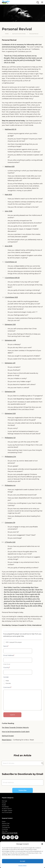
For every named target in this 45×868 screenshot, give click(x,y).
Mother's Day (6, 823)
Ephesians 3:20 (10, 324)
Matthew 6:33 (10, 166)
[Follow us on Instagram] (12, 837)
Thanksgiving (6, 827)
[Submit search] (42, 763)
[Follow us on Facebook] (4, 837)
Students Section (7, 809)
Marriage (4, 801)
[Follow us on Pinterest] (17, 837)
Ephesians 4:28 (10, 340)
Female (7, 683)
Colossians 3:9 (10, 523)
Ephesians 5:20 (10, 413)
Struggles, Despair (7, 811)
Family (4, 803)
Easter (4, 821)
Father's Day (6, 825)
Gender (6, 677)
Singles (4, 805)
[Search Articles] (22, 763)
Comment (7, 687)
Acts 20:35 (9, 246)
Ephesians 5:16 (10, 392)
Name (6, 646)
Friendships (5, 807)
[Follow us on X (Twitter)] (8, 837)
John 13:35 (9, 211)
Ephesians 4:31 (10, 363)
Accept (23, 861)
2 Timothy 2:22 (10, 542)
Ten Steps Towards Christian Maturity (15, 727)
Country (7, 667)
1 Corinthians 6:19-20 (12, 278)
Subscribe (23, 790)
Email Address (9, 655)
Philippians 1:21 (10, 438)
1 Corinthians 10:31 (11, 297)
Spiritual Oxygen (8, 736)
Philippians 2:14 (10, 457)
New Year (5, 831)
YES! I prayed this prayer (13, 642)
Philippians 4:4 (10, 485)
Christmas (5, 829)
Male (6, 681)
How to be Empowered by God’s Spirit (16, 732)
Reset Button (7, 740)
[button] (42, 844)
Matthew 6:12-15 (11, 129)
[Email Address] (22, 783)
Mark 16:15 (8, 195)
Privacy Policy (22, 865)
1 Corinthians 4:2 (11, 262)
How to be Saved (7, 812)
